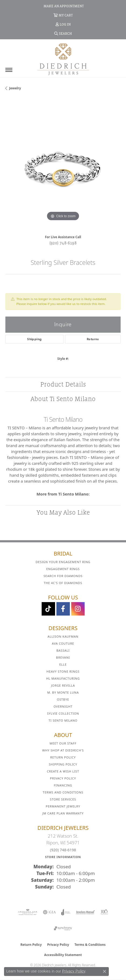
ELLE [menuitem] (63, 664)
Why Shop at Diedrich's (63, 750)
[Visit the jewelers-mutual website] (85, 912)
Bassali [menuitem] (63, 650)
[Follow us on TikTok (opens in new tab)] (48, 609)
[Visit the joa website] (66, 912)
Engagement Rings (63, 569)
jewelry (15, 88)
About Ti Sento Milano (63, 399)
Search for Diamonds (63, 576)
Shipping (34, 339)
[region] (63, 165)
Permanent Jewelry (63, 806)
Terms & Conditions (90, 945)
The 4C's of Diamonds (63, 583)
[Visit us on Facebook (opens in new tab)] (63, 609)
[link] (63, 6)
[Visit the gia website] (49, 912)
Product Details (63, 384)
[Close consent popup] (105, 971)
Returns (93, 339)
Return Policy (63, 757)
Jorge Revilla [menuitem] (63, 685)
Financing (63, 785)
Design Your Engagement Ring (63, 562)
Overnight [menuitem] (63, 706)
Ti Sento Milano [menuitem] (63, 720)
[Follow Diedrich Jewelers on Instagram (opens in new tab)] (78, 609)
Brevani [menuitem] (63, 657)
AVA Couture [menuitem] (63, 643)
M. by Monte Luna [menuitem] (63, 692)
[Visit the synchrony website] (63, 928)
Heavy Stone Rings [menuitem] (63, 671)
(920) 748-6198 (63, 243)
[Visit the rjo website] (104, 912)
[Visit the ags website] (28, 912)
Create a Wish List (63, 771)
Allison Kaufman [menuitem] (63, 636)
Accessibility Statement (63, 955)
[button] (63, 15)
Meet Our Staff (63, 743)
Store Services (63, 799)
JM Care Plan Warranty (63, 813)
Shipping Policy (63, 764)
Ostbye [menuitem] (63, 699)
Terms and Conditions (63, 792)
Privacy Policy (63, 778)
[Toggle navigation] (9, 70)
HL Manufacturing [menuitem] (63, 678)
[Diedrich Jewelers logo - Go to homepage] (63, 59)
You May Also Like (63, 512)
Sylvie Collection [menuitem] (63, 713)
